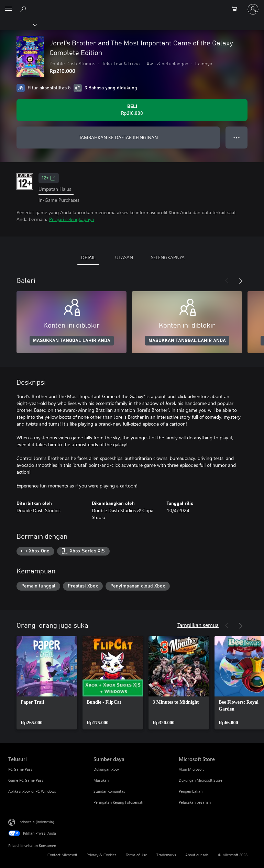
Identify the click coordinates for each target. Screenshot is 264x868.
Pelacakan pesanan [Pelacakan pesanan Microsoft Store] (195, 802)
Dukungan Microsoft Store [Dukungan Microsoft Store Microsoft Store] (201, 780)
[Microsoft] (132, 5)
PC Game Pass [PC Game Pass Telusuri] (20, 769)
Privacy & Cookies (102, 855)
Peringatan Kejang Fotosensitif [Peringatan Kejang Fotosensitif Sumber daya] (119, 802)
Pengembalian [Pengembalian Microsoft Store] (191, 791)
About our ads (197, 855)
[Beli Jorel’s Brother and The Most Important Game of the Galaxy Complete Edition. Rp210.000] (132, 110)
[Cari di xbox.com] (24, 9)
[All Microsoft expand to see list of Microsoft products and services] (9, 9)
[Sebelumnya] (227, 281)
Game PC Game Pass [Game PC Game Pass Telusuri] (26, 780)
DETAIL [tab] (88, 257)
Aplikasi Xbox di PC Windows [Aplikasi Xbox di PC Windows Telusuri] (32, 791)
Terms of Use (136, 855)
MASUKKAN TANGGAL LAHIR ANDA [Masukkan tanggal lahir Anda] (72, 341)
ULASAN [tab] (124, 257)
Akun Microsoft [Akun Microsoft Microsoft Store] (191, 769)
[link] (47, 683)
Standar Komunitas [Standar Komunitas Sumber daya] (109, 791)
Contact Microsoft (62, 855)
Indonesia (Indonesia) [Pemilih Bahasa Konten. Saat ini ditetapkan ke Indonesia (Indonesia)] (36, 822)
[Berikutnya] (241, 281)
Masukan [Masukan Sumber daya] (101, 780)
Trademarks (166, 855)
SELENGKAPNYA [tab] (168, 257)
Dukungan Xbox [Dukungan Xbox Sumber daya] (106, 769)
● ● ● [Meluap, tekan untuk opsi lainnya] (237, 137)
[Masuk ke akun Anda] (253, 9)
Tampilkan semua (198, 625)
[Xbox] (18, 24)
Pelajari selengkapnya (71, 219)
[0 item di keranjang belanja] (236, 9)
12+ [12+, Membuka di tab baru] (49, 178)
